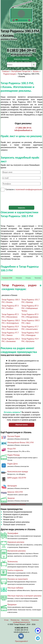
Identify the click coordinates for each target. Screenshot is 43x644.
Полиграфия (13, 533)
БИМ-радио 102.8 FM (17, 478)
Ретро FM (12, 449)
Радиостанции (10, 74)
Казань (36, 71)
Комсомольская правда (18, 472)
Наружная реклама (16, 542)
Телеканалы (13, 561)
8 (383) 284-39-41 (22, 630)
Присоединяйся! (22, 641)
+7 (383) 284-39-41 (23, 128)
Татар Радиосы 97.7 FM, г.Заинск (10, 334)
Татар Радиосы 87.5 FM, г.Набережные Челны (30, 308)
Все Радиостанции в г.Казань (13, 504)
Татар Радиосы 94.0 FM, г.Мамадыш (30, 334)
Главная (5, 71)
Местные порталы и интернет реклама (24, 596)
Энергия (11, 498)
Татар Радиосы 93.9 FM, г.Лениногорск (10, 328)
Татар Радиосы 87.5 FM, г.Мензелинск (10, 316)
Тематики (38, 278)
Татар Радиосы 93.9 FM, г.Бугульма (30, 340)
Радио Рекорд (14, 455)
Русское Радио (14, 436)
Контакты (25, 620)
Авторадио (12, 486)
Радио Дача (13, 464)
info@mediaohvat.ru (23, 130)
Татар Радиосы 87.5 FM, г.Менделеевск (30, 316)
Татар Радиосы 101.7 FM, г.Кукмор (31, 301)
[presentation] (22, 199)
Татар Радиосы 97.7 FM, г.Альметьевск (30, 328)
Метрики (19, 278)
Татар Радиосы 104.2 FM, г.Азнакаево (11, 340)
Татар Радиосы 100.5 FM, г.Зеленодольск (11, 322)
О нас (6, 620)
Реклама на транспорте (18, 579)
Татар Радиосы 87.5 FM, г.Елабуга (10, 307)
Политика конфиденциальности (26, 621)
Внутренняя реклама (17, 551)
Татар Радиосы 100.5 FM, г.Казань (11, 301)
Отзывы (28, 278)
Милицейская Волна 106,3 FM (21, 442)
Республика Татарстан (21, 71)
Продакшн (12, 604)
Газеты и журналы (15, 570)
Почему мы (15, 620)
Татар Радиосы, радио (19, 285)
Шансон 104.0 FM (15, 492)
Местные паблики (15, 588)
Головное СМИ (7, 278)
